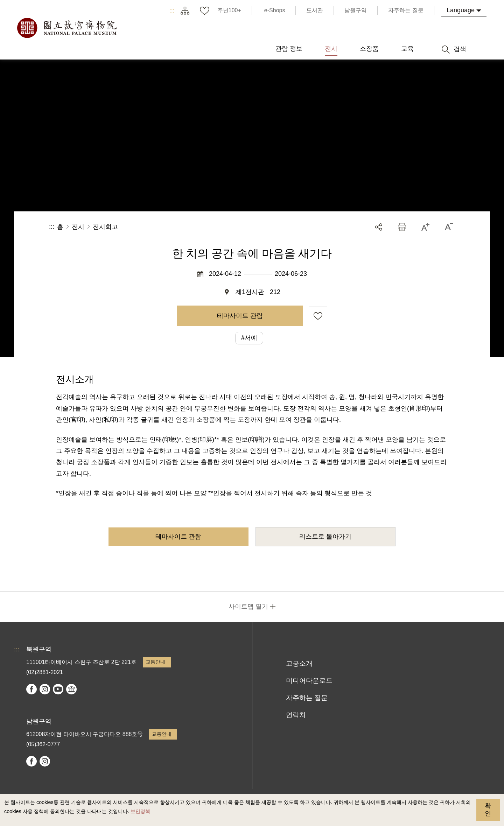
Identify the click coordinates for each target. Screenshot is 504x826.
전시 (78, 227)
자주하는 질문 (307, 698)
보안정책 (140, 811)
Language (461, 10)
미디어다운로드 (309, 681)
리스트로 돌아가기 (325, 537)
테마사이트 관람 (240, 316)
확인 (488, 810)
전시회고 (105, 227)
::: (172, 10)
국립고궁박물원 (66, 28)
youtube (58, 689)
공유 (379, 227)
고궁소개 (299, 663)
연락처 (296, 715)
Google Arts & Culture (71, 689)
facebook (31, 689)
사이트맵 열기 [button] (248, 607)
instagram (45, 689)
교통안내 (155, 662)
